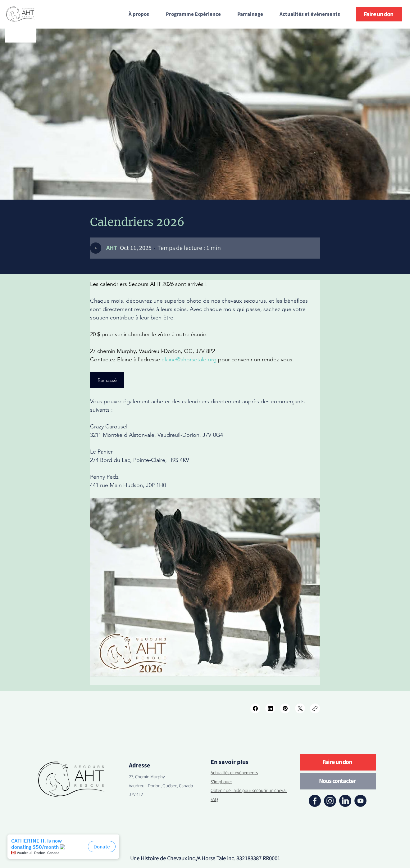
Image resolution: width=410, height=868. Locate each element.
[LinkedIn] (270, 708)
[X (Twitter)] (300, 708)
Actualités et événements (234, 773)
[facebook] (315, 801)
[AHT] (112, 248)
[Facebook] (255, 708)
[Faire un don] (379, 14)
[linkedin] (345, 801)
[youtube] (360, 801)
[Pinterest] (285, 708)
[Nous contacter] (338, 781)
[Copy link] (315, 708)
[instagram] (330, 801)
